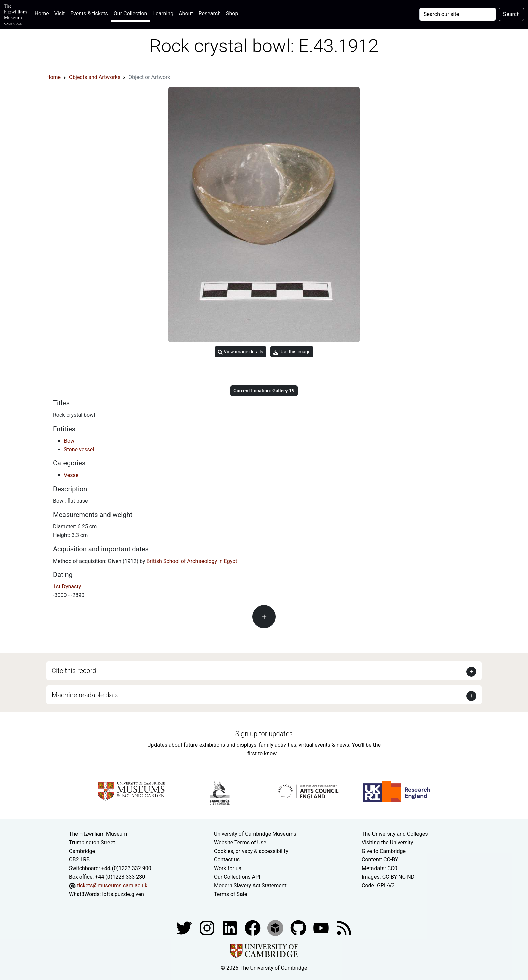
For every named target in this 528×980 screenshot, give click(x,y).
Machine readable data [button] (85, 695)
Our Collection (130, 14)
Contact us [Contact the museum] (227, 860)
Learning (163, 14)
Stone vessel (79, 450)
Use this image (292, 352)
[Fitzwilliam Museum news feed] (344, 927)
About (186, 14)
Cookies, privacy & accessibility (251, 851)
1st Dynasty (67, 587)
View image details (240, 352)
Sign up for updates (264, 734)
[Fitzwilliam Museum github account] (299, 927)
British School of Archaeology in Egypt (192, 561)
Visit (60, 14)
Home (43, 13)
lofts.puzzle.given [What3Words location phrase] (123, 894)
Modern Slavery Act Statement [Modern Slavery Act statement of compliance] (250, 885)
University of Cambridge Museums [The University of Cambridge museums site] (255, 834)
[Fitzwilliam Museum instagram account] (208, 927)
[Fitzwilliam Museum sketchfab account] (276, 927)
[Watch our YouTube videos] (322, 927)
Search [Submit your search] (511, 14)
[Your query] (458, 14)
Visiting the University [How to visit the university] (387, 842)
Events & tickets (89, 14)
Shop (232, 14)
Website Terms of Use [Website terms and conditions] (240, 842)
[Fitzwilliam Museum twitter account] (185, 927)
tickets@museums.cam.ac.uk (112, 885)
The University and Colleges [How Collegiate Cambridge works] (395, 834)
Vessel (72, 475)
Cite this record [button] (74, 671)
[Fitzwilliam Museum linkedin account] (253, 927)
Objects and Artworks (95, 77)
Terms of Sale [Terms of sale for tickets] (230, 894)
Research (210, 14)
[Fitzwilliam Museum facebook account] (230, 927)
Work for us (228, 868)
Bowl (70, 441)
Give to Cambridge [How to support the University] (384, 851)
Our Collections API (237, 877)
